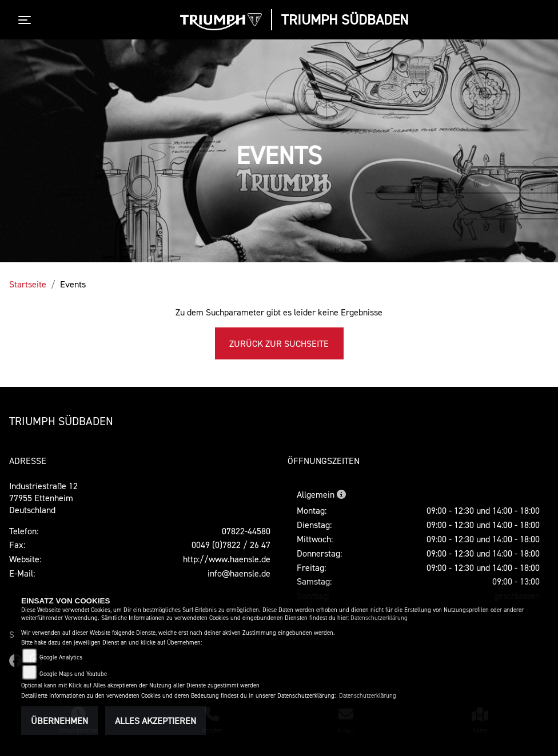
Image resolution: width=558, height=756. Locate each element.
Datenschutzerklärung (379, 618)
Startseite (28, 284)
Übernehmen (59, 721)
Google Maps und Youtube (73, 674)
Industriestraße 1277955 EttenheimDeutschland (43, 498)
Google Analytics (61, 657)
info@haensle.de (239, 573)
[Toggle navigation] (27, 20)
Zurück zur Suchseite (279, 343)
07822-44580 (246, 531)
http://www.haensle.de (227, 559)
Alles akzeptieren (156, 721)
